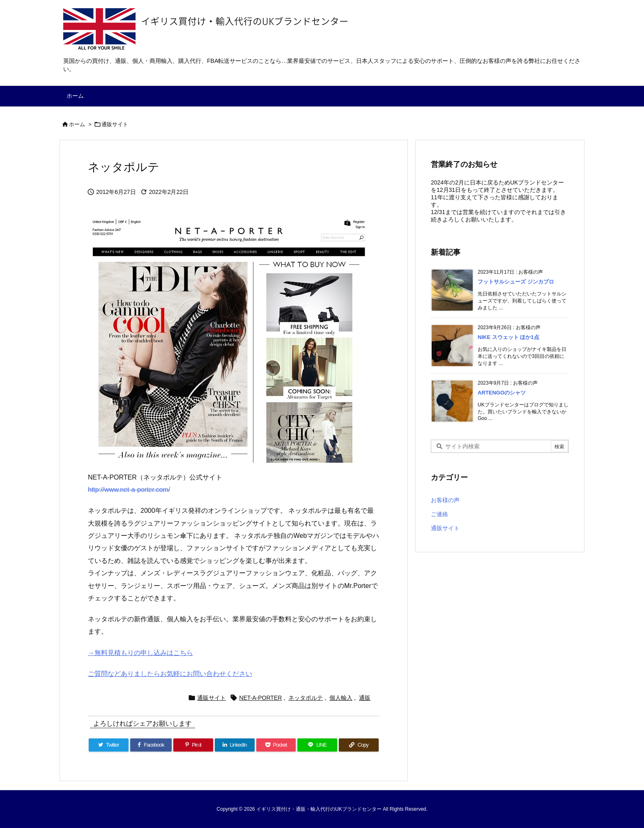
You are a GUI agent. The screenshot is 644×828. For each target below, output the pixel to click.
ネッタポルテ (306, 698)
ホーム (77, 124)
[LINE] (317, 745)
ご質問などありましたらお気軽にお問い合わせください (170, 674)
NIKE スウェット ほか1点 (508, 337)
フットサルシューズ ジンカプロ (516, 282)
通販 (365, 698)
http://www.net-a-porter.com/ (129, 490)
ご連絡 (439, 514)
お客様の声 (445, 500)
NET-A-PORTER (260, 698)
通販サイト (115, 124)
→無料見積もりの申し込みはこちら (140, 653)
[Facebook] (151, 745)
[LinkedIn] (235, 745)
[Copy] (359, 745)
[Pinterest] (193, 745)
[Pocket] (276, 745)
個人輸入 (341, 698)
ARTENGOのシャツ (502, 393)
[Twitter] (109, 745)
